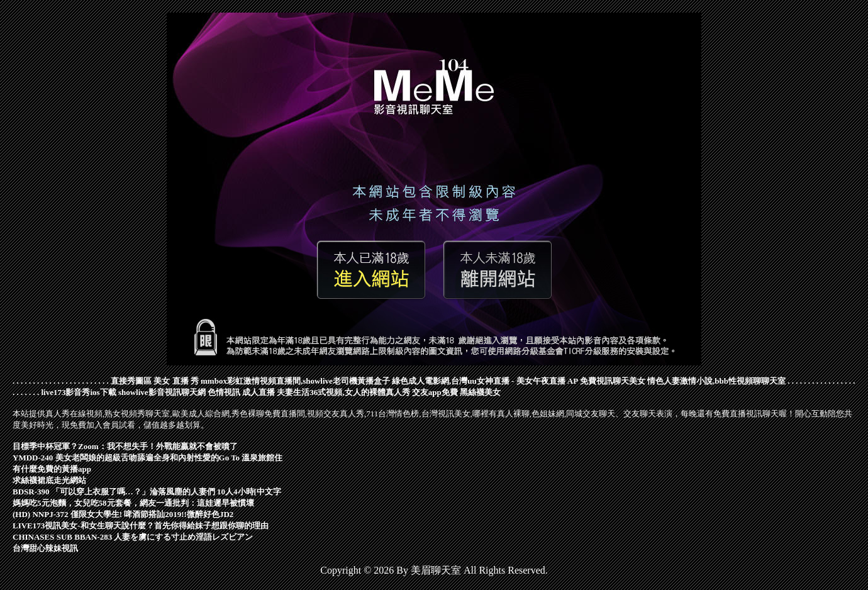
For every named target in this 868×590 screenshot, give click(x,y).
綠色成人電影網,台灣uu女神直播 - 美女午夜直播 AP (485, 381)
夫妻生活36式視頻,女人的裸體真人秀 (343, 392)
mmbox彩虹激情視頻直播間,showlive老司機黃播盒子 (295, 381)
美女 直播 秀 (176, 381)
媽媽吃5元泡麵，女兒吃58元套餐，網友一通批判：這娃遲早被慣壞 (133, 503)
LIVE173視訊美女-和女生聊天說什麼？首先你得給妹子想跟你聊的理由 (141, 526)
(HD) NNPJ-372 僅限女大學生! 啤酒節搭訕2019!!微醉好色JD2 (123, 514)
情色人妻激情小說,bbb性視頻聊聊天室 (716, 381)
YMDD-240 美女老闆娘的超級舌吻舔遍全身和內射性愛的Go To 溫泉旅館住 (147, 458)
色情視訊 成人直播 (241, 392)
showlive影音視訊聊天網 (162, 392)
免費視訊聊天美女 (613, 381)
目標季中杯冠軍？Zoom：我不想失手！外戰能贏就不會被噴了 (125, 446)
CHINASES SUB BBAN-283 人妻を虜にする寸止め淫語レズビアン (133, 537)
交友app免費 (435, 392)
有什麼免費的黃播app (52, 469)
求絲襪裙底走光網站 (49, 480)
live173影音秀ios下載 (79, 392)
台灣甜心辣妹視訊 (45, 548)
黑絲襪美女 (480, 392)
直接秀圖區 (131, 381)
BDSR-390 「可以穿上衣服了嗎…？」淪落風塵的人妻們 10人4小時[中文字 (147, 492)
